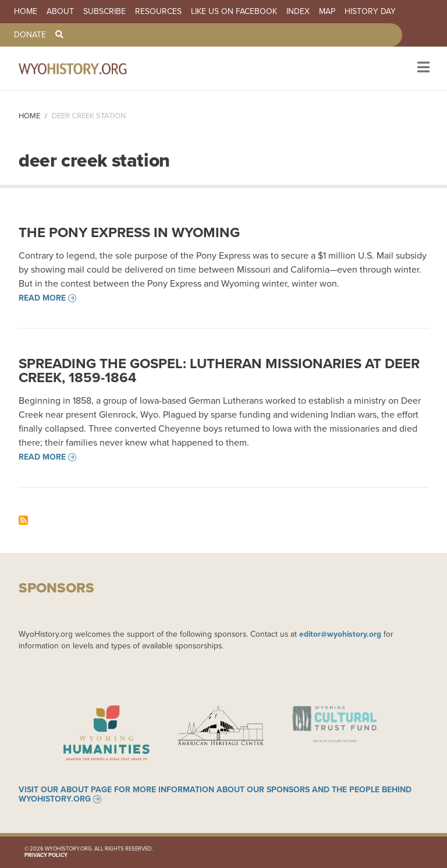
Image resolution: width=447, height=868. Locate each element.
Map (327, 12)
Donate (30, 35)
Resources (158, 12)
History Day (370, 12)
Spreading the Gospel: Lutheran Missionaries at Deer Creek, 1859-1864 (219, 371)
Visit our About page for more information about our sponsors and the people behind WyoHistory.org (215, 795)
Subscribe (104, 12)
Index (298, 12)
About (60, 12)
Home (26, 12)
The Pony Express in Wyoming (129, 232)
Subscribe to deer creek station (23, 520)
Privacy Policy (46, 855)
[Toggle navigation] (422, 68)
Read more (42, 298)
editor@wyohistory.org (340, 634)
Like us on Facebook (234, 12)
